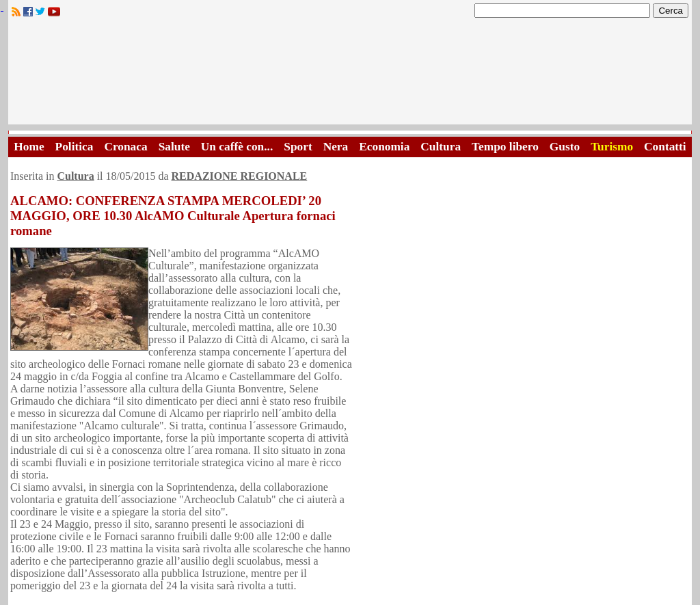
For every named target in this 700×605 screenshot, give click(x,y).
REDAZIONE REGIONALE (240, 176)
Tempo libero (505, 147)
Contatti (665, 147)
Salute (174, 147)
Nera (336, 147)
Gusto (565, 147)
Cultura (441, 147)
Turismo (612, 147)
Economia (384, 147)
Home (29, 147)
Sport (298, 147)
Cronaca (125, 147)
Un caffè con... (237, 147)
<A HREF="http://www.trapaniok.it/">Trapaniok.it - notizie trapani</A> (350, 75)
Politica (75, 147)
